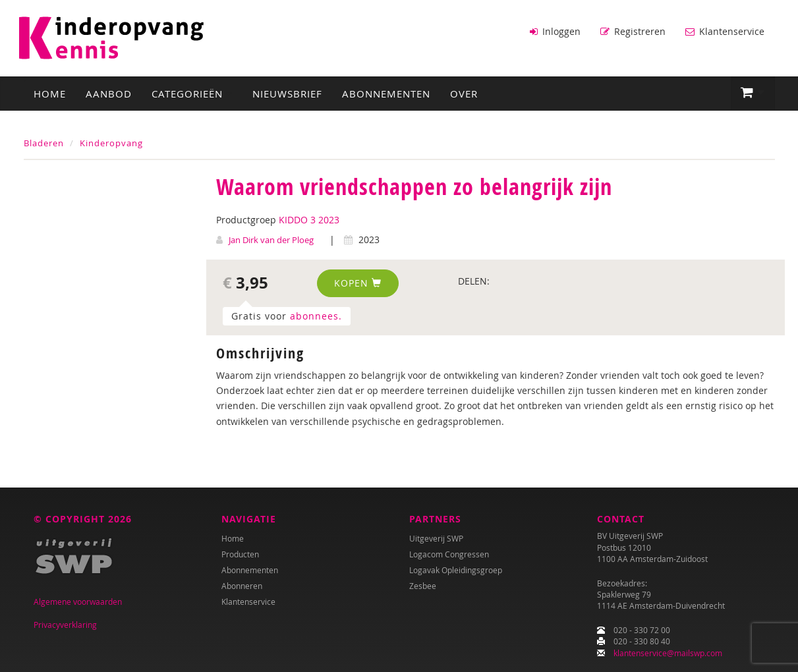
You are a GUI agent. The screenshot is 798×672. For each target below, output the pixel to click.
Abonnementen (386, 93)
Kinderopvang (111, 142)
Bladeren (44, 142)
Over (464, 93)
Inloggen (555, 31)
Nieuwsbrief (287, 93)
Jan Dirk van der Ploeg (271, 239)
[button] (753, 92)
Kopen (358, 282)
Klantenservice (725, 31)
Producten (240, 554)
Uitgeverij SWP (436, 538)
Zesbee (423, 586)
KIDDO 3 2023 (309, 219)
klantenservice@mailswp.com (668, 653)
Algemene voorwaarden (78, 602)
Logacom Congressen (449, 554)
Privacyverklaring (65, 625)
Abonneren (242, 586)
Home (50, 93)
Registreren (633, 31)
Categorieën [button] (192, 93)
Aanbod (109, 93)
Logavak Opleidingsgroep (456, 570)
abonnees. (316, 315)
